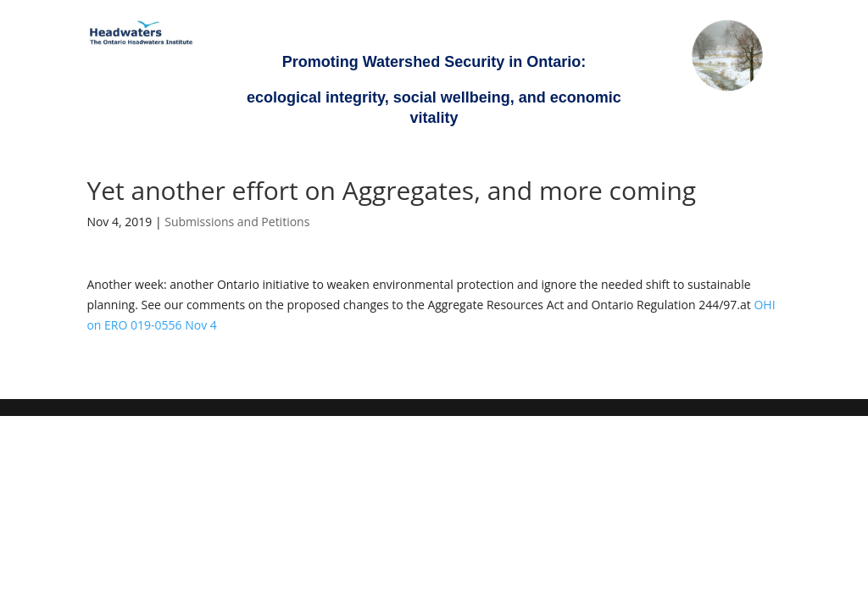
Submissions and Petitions (237, 222)
